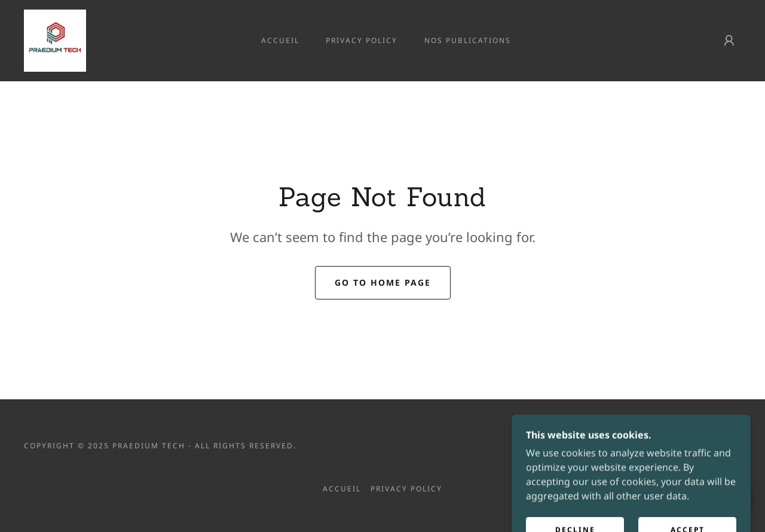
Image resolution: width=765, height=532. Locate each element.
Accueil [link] (280, 40)
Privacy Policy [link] (362, 40)
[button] (729, 41)
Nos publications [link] (468, 40)
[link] (55, 39)
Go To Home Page (383, 282)
